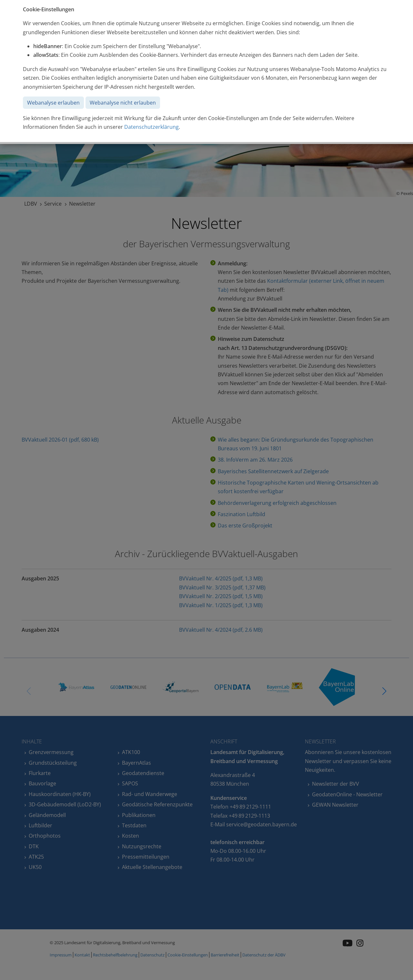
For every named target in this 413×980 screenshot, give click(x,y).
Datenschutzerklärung (151, 127)
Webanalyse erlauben (53, 103)
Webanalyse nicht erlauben (123, 103)
